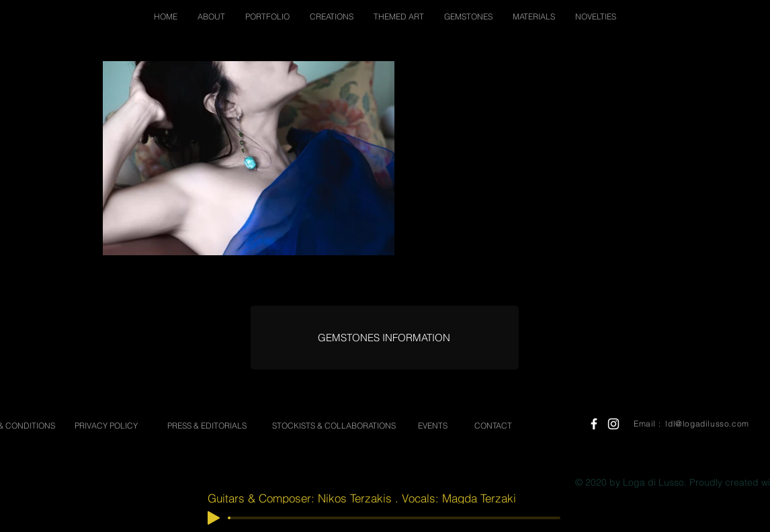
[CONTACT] (493, 426)
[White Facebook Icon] (594, 424)
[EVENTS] (433, 426)
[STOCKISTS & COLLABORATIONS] (334, 426)
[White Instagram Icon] (613, 424)
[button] (211, 16)
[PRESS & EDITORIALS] (207, 426)
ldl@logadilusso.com (707, 424)
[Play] (214, 518)
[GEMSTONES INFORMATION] (384, 338)
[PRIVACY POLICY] (106, 426)
